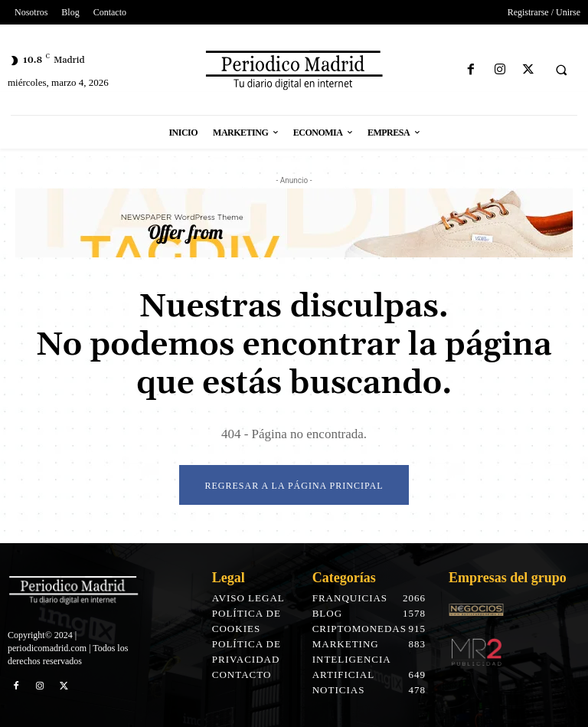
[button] (561, 70)
